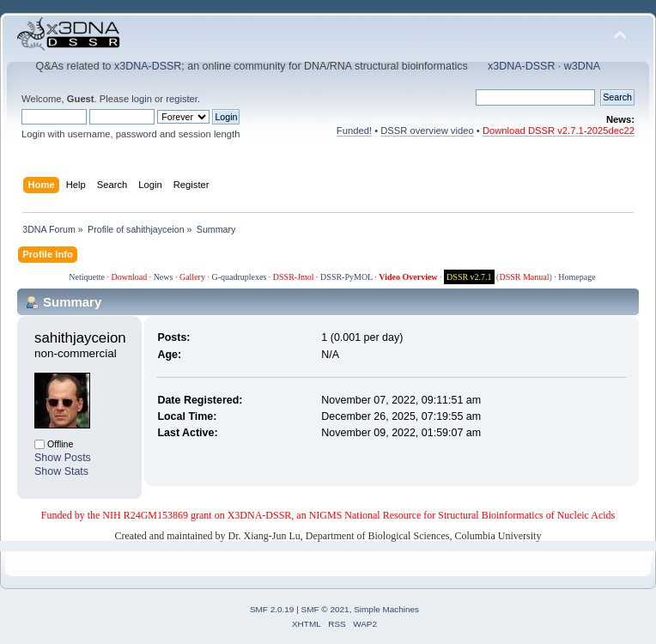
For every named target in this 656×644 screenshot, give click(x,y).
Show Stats (61, 471)
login (142, 99)
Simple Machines (386, 609)
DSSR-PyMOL (346, 277)
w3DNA (582, 66)
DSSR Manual (524, 277)
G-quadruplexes (239, 277)
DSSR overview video (427, 131)
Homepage (577, 277)
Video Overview (408, 277)
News (164, 277)
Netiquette (87, 277)
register (182, 99)
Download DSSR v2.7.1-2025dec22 (559, 131)
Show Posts (63, 458)
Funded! (354, 131)
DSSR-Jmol (294, 277)
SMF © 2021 (325, 609)
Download (129, 277)
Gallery (192, 277)
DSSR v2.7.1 (469, 277)
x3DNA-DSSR (148, 66)
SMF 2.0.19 (272, 609)
